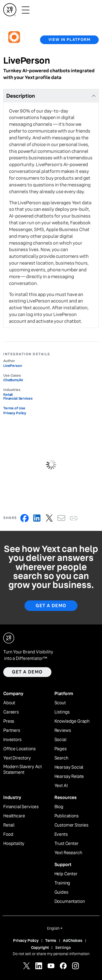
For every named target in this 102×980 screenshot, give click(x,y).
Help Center (66, 874)
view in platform (69, 40)
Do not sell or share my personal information (51, 954)
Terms (51, 940)
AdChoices (73, 940)
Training (62, 883)
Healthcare (14, 816)
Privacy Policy (15, 413)
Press (9, 721)
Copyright (40, 948)
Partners (12, 731)
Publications (67, 816)
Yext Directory (17, 758)
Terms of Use (14, 408)
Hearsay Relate (69, 777)
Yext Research (68, 853)
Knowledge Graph (72, 721)
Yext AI (61, 786)
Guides (61, 892)
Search (61, 758)
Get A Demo (51, 606)
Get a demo (27, 672)
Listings (62, 712)
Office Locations (19, 749)
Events (61, 834)
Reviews (63, 731)
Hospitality (14, 844)
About (9, 703)
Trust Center (67, 844)
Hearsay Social (69, 767)
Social (60, 740)
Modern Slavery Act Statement (23, 770)
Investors (12, 740)
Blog (59, 807)
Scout (60, 703)
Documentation (70, 902)
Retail (9, 825)
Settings (63, 948)
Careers (11, 712)
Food (8, 834)
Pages (61, 749)
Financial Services (21, 807)
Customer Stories (71, 825)
